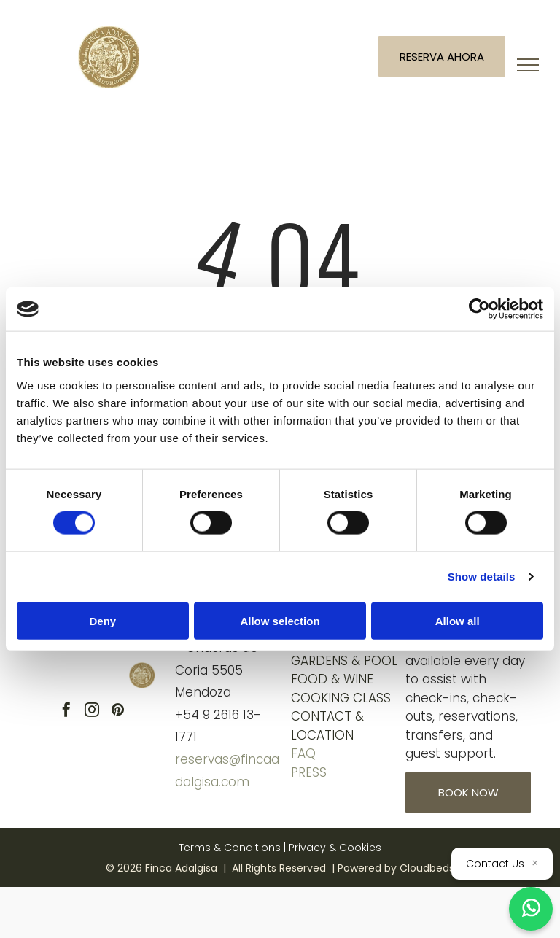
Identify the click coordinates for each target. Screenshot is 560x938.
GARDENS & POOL (344, 661)
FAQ (303, 753)
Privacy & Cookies (335, 848)
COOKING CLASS (341, 698)
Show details (482, 577)
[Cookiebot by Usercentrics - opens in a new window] (479, 309)
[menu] (528, 65)
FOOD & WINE (332, 679)
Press (309, 772)
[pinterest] (117, 712)
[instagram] (92, 712)
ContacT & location (327, 726)
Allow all (458, 620)
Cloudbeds (427, 868)
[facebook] (66, 712)
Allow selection (280, 620)
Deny (102, 620)
